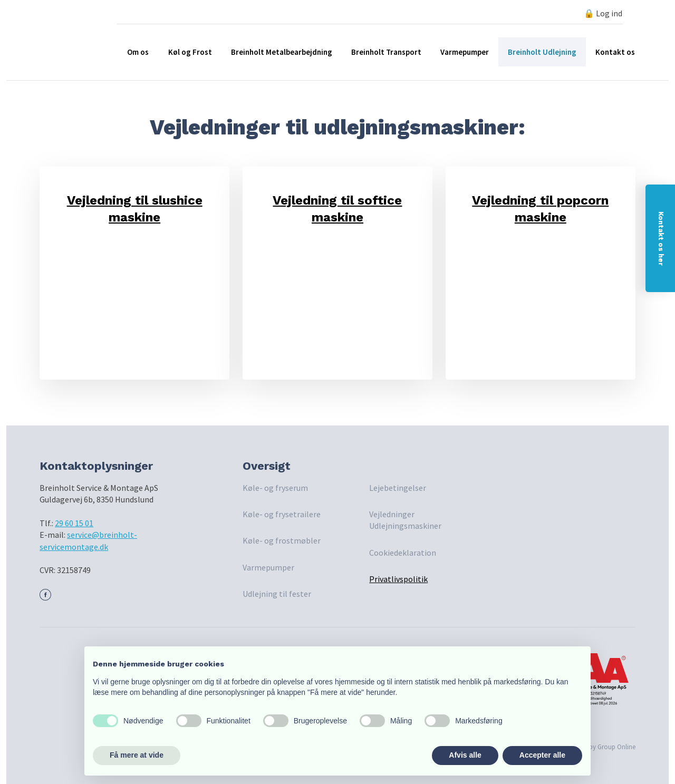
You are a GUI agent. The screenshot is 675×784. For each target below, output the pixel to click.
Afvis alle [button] (465, 755)
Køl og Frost (190, 52)
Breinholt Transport (386, 52)
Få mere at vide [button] (137, 755)
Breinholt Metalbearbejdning (282, 52)
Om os (138, 52)
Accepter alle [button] (542, 755)
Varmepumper (465, 52)
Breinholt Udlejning (542, 52)
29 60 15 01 (74, 523)
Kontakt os (615, 52)
